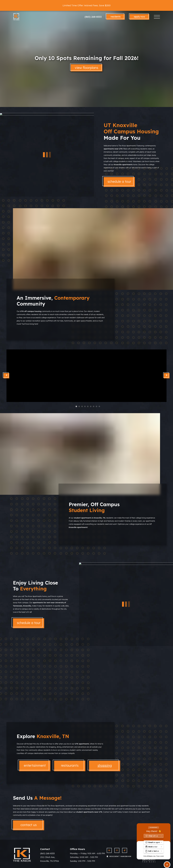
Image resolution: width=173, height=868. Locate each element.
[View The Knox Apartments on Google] (109, 850)
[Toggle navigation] (157, 17)
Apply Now (139, 17)
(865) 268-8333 (93, 17)
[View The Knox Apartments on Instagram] (117, 850)
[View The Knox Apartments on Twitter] (125, 850)
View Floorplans (86, 68)
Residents (116, 17)
